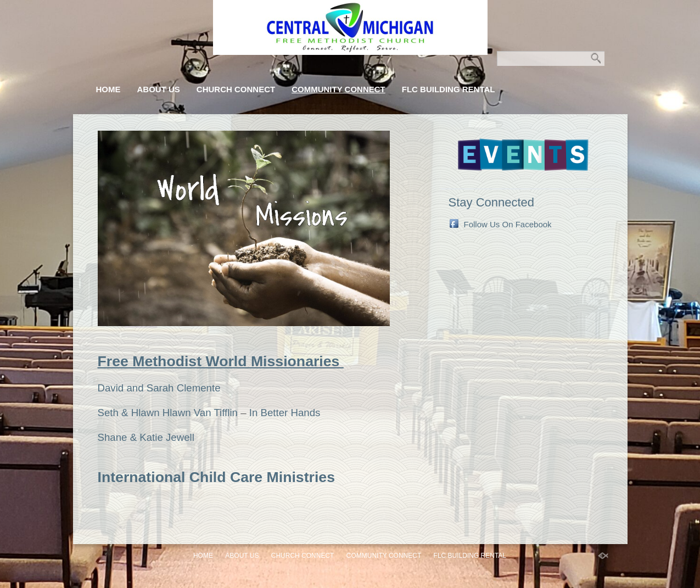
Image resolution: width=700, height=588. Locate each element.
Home (108, 89)
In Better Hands (285, 413)
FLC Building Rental (449, 89)
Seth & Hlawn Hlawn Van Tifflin (168, 413)
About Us (159, 89)
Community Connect (338, 89)
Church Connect (236, 89)
